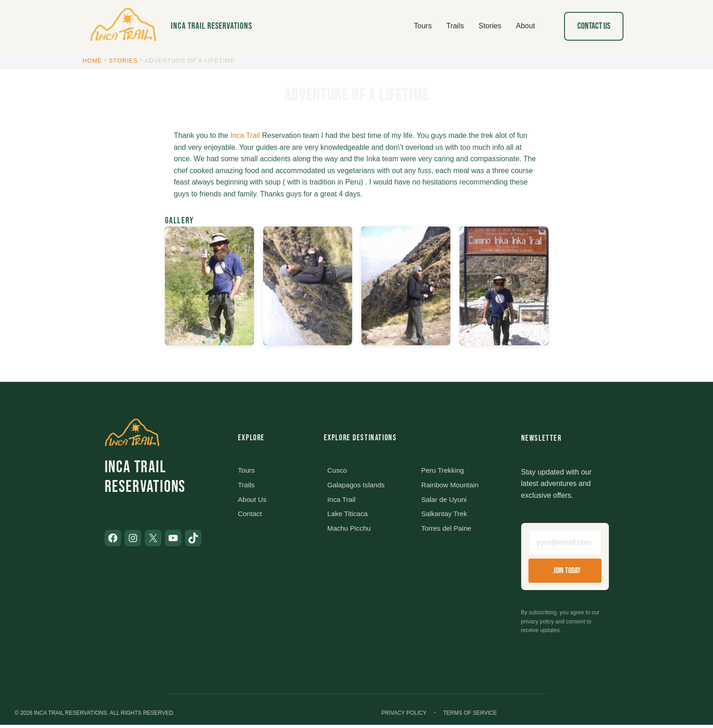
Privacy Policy (404, 716)
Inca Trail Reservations (211, 26)
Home (92, 61)
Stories (123, 61)
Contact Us (594, 26)
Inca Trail (245, 135)
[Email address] (565, 544)
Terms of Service (470, 716)
